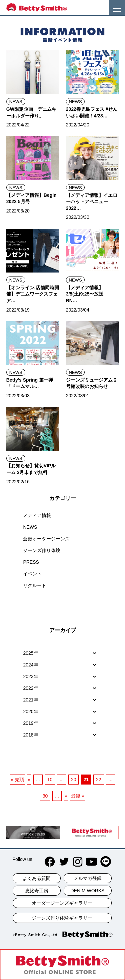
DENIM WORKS (88, 891)
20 (74, 780)
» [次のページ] (66, 796)
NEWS (16, 102)
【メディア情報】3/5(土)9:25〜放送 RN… (87, 294)
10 (50, 780)
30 (45, 796)
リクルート (35, 585)
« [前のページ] (29, 780)
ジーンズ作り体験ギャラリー (62, 918)
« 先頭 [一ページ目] (17, 780)
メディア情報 (37, 515)
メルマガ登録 (88, 878)
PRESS (31, 562)
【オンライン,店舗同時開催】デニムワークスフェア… (33, 294)
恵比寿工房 (37, 891)
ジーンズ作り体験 (42, 550)
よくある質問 (37, 878)
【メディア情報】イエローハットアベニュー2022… (92, 202)
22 (99, 780)
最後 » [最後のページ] (78, 796)
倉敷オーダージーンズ (46, 539)
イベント (32, 574)
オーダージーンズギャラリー (62, 903)
